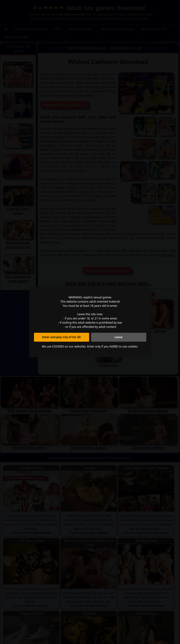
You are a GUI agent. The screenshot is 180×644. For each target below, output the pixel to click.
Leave (118, 337)
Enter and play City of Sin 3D (61, 337)
